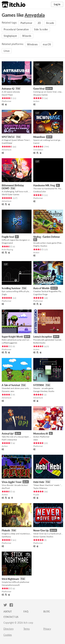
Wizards (27, 36)
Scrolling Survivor (11, 288)
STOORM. (39, 385)
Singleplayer (10, 36)
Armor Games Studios (43, 537)
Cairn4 (36, 143)
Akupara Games (40, 95)
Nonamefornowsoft (11, 585)
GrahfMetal (7, 143)
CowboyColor (40, 191)
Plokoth (6, 530)
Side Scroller (41, 29)
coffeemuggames (9, 343)
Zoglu (4, 294)
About (8, 611)
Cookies (8, 635)
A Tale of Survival (11, 385)
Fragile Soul (8, 237)
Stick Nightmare (10, 579)
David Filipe (7, 95)
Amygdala (35, 15)
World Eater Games (10, 194)
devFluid (6, 488)
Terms (27, 629)
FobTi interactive (9, 440)
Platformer (26, 23)
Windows (32, 44)
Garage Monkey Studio (44, 391)
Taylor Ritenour (40, 488)
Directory (8, 629)
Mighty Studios (40, 246)
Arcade (50, 23)
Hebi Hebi (39, 482)
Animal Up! (8, 434)
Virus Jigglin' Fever (12, 482)
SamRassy (6, 537)
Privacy (47, 629)
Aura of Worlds (41, 288)
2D (39, 23)
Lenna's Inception (43, 337)
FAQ (26, 611)
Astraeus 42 (8, 89)
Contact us (11, 617)
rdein (36, 440)
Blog (47, 611)
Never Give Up (41, 530)
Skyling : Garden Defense (47, 237)
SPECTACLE (8, 137)
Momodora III (41, 434)
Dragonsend (7, 243)
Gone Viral (39, 89)
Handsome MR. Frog (44, 185)
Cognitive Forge (40, 294)
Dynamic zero (8, 391)
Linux (7, 51)
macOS (47, 44)
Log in (57, 4)
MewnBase (39, 137)
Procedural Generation (16, 29)
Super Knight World (12, 337)
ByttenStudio (39, 343)
